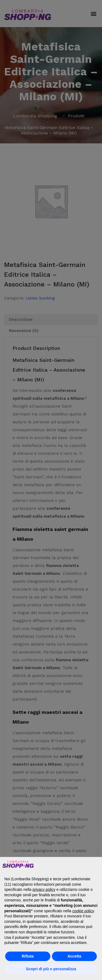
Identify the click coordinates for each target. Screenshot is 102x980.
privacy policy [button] (44, 889)
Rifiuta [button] (28, 956)
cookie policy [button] (83, 911)
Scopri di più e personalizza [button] (51, 969)
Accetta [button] (74, 956)
